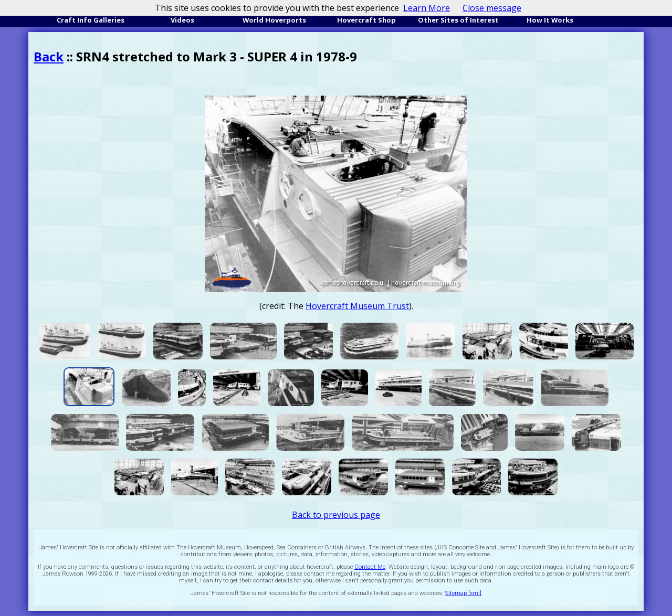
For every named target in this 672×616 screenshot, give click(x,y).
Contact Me (370, 567)
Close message (492, 8)
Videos (182, 20)
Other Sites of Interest (458, 20)
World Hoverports (274, 20)
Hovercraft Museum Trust (357, 306)
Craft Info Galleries (91, 20)
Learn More (427, 8)
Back (49, 56)
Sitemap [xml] (463, 593)
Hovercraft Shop (366, 20)
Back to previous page (336, 515)
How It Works (550, 20)
